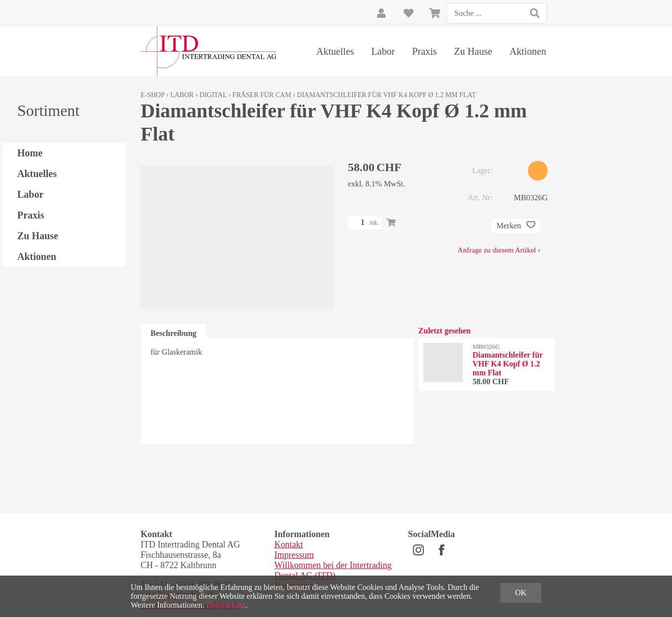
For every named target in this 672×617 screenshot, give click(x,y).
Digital (213, 95)
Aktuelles (335, 51)
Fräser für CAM (262, 95)
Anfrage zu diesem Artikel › (499, 250)
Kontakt (289, 544)
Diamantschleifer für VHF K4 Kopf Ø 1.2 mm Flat (387, 95)
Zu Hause (473, 51)
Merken (516, 226)
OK (521, 593)
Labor (383, 51)
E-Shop (153, 95)
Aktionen (528, 51)
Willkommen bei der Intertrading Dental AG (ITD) (333, 570)
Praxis (424, 51)
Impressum (294, 555)
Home (30, 153)
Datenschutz (226, 605)
